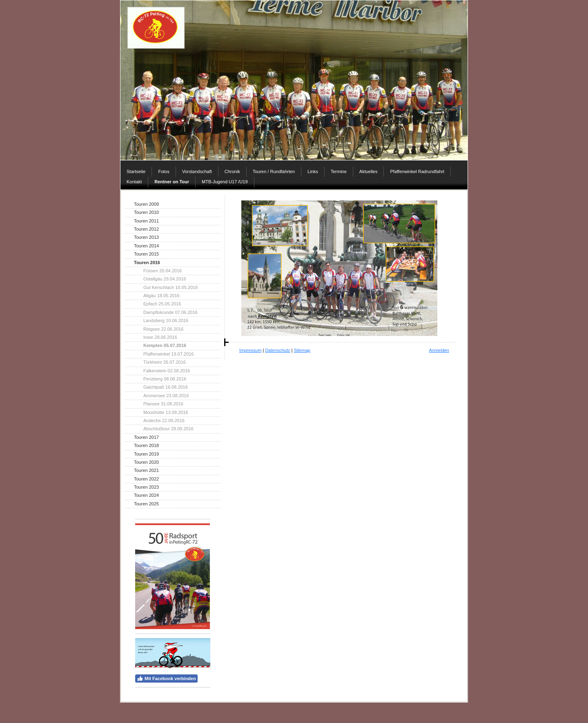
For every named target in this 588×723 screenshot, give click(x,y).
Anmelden (439, 350)
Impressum (250, 350)
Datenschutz (277, 350)
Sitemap (302, 350)
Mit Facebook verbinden (166, 679)
